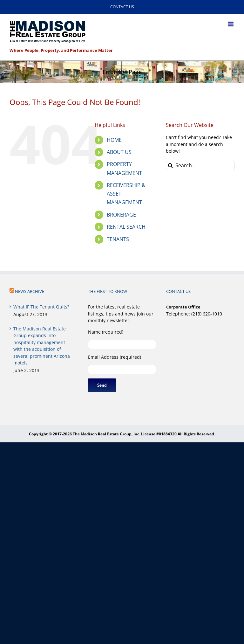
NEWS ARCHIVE (30, 291)
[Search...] (200, 166)
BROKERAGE (121, 215)
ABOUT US (119, 152)
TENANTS (118, 239)
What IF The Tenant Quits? (41, 307)
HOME (114, 140)
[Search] (170, 166)
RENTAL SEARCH (126, 227)
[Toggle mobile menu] (231, 24)
